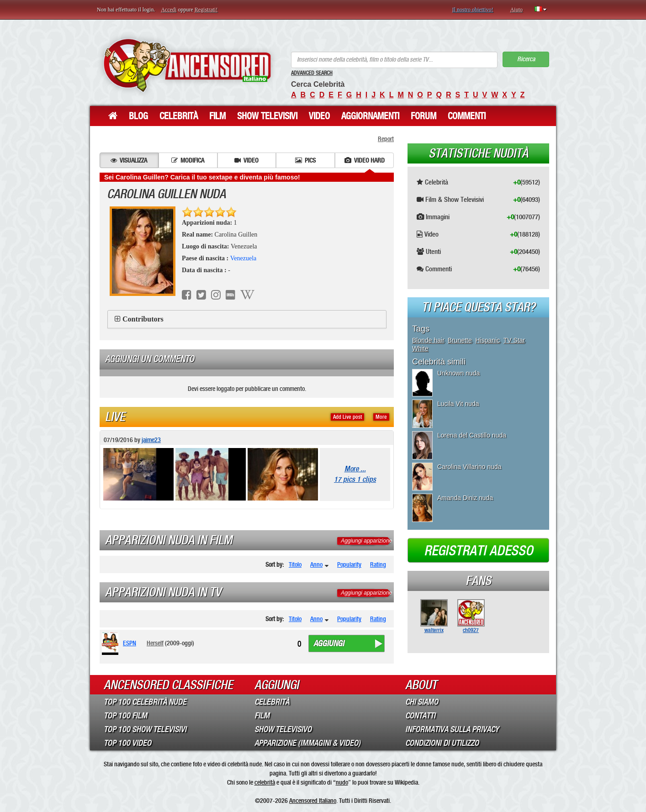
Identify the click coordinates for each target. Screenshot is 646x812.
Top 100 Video (127, 743)
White (420, 348)
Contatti (420, 716)
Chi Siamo (422, 702)
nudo (342, 782)
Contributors (143, 319)
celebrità (265, 782)
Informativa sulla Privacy (452, 729)
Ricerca (526, 59)
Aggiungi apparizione (366, 541)
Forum (424, 116)
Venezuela (244, 258)
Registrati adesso (479, 551)
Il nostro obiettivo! (473, 10)
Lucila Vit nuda (458, 404)
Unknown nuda (458, 373)
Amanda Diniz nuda (465, 498)
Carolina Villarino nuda (469, 467)
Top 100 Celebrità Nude (145, 702)
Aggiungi (329, 643)
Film (217, 116)
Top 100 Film (125, 716)
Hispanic (488, 340)
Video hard (365, 160)
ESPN (130, 643)
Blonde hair (428, 340)
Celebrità (179, 116)
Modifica (188, 160)
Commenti (467, 116)
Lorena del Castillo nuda (472, 435)
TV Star (514, 340)
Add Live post (347, 417)
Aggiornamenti (370, 116)
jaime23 (151, 440)
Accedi (169, 10)
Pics (305, 160)
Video (319, 116)
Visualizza (129, 160)
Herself (155, 643)
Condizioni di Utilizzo (442, 743)
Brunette (460, 340)
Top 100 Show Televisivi (145, 729)
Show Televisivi (267, 116)
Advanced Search (312, 73)
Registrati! (206, 10)
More (381, 417)
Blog (138, 116)
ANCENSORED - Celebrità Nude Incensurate (187, 65)
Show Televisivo (283, 729)
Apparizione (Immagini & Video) (307, 743)
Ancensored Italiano (313, 801)
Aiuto (516, 10)
